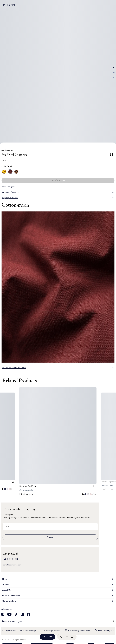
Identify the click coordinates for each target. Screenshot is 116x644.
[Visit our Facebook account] (28, 614)
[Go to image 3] (114, 78)
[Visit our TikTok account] (16, 614)
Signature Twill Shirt (28, 486)
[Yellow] (4, 172)
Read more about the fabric (58, 368)
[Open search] (61, 637)
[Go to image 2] (114, 73)
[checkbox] (111, 155)
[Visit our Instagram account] (3, 614)
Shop (58, 579)
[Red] (10, 172)
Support (58, 585)
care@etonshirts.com (12, 565)
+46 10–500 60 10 (11, 559)
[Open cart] (67, 637)
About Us (58, 590)
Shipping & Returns (58, 198)
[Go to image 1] (114, 68)
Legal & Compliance (58, 596)
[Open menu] (72, 637)
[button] (58, 144)
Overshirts (9, 150)
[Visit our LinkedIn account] (22, 614)
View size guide (9, 187)
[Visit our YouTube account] (9, 614)
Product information (58, 193)
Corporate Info (58, 601)
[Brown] (16, 172)
